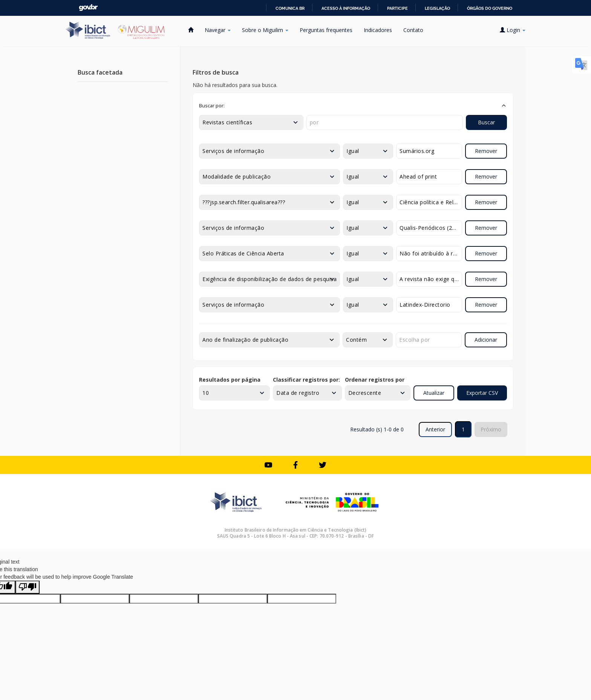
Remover (486, 151)
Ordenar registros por (375, 380)
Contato (413, 30)
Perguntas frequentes (326, 30)
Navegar (218, 30)
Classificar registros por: (306, 380)
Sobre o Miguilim (265, 30)
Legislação (437, 8)
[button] (353, 105)
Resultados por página (230, 380)
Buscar (486, 122)
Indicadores (378, 30)
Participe (397, 8)
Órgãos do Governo (490, 8)
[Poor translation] (28, 587)
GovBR (88, 8)
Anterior (435, 429)
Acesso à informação (346, 8)
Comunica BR (290, 8)
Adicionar (486, 340)
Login (513, 30)
